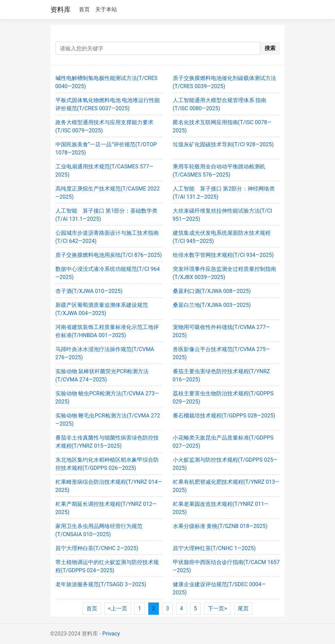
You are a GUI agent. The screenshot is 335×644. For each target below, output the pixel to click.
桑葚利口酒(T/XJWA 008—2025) (212, 291)
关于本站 (106, 9)
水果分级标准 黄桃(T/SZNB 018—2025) (220, 526)
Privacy (111, 634)
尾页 (243, 608)
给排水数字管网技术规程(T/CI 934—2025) (223, 255)
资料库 (61, 10)
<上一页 (118, 608)
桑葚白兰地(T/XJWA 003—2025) (212, 305)
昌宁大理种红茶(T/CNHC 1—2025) (214, 548)
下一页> (217, 608)
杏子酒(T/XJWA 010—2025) (89, 291)
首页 (84, 9)
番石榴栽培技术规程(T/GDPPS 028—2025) (224, 416)
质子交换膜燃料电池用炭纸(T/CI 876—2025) (109, 255)
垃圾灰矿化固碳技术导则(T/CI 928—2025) (223, 144)
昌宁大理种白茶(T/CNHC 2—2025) (97, 548)
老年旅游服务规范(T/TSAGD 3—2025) (101, 584)
